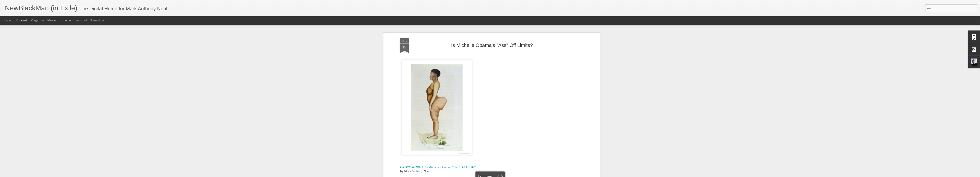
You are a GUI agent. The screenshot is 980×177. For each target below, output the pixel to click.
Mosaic (52, 20)
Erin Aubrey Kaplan (473, 148)
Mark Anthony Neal (514, 142)
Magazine (37, 20)
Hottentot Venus (500, 148)
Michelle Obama (524, 148)
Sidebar (66, 20)
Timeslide (97, 20)
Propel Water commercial (417, 84)
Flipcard (21, 20)
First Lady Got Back (509, 69)
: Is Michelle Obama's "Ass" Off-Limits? (438, 57)
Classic (7, 20)
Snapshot (81, 20)
